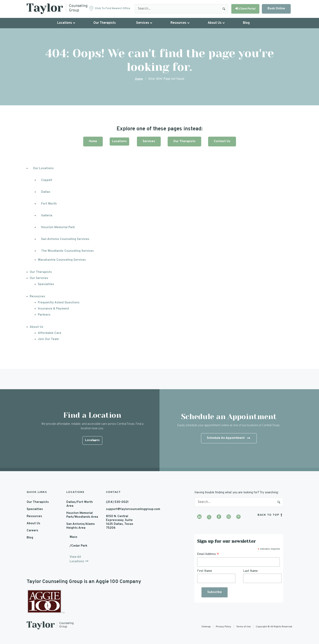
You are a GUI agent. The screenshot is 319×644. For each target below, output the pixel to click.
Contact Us (222, 141)
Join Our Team (48, 339)
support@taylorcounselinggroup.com (123, 509)
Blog (30, 538)
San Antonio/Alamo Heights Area (81, 526)
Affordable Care (50, 333)
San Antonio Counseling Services (65, 239)
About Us (37, 327)
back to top (270, 515)
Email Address (208, 554)
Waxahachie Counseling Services (62, 260)
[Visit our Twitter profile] (209, 517)
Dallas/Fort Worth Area (80, 504)
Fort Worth (49, 204)
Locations (119, 141)
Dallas (46, 192)
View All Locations (77, 559)
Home (139, 79)
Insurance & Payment (54, 309)
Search (224, 9)
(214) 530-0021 (117, 502)
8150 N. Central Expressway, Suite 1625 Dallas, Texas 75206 (120, 522)
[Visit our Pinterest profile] (238, 517)
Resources (37, 297)
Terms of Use (243, 627)
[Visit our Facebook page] (219, 517)
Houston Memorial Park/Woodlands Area (82, 515)
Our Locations (43, 168)
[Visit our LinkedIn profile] (199, 517)
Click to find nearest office (113, 9)
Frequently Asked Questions (59, 303)
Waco (73, 537)
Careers (32, 531)
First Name (205, 571)
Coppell (47, 180)
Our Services (39, 278)
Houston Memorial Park (58, 227)
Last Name (250, 571)
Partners (44, 315)
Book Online (276, 9)
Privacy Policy (223, 627)
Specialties (46, 284)
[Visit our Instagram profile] (229, 517)
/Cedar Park (78, 546)
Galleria (47, 216)
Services (149, 141)
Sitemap (206, 627)
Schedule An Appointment (228, 438)
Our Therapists (184, 141)
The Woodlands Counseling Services (67, 251)
